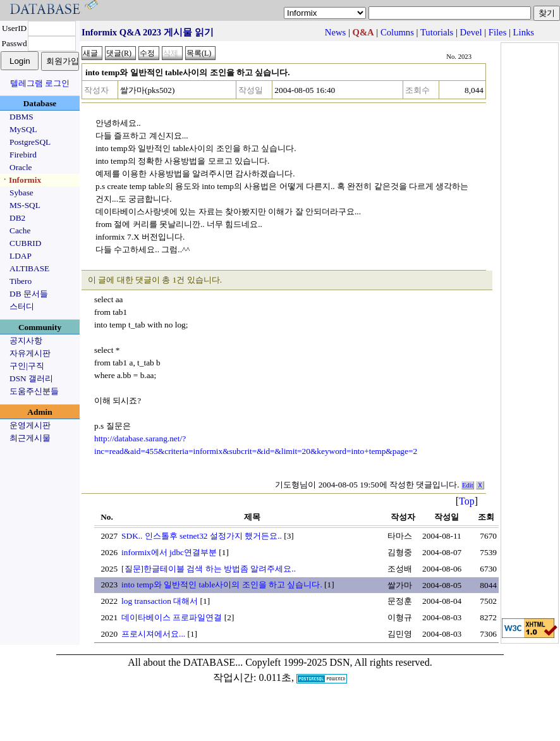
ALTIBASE (29, 268)
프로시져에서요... (153, 634)
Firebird (23, 155)
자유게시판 (30, 353)
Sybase (21, 193)
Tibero (21, 281)
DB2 (17, 218)
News (335, 32)
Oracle (21, 167)
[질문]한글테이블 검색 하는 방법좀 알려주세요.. (209, 569)
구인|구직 (27, 366)
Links (524, 32)
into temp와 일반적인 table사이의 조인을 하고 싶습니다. (222, 585)
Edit (468, 485)
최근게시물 (30, 438)
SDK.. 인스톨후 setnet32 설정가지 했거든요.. (202, 536)
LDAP (21, 256)
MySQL (23, 129)
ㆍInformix (21, 180)
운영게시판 (30, 425)
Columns (397, 32)
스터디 (22, 306)
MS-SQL (25, 205)
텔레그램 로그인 (40, 83)
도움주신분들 (34, 391)
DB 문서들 (29, 294)
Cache (20, 230)
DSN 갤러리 (31, 378)
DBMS (21, 117)
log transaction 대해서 (160, 601)
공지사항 (26, 340)
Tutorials (437, 32)
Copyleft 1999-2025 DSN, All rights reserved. (339, 662)
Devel (471, 32)
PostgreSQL (30, 142)
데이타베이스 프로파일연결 (172, 617)
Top (467, 501)
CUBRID (25, 243)
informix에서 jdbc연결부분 (169, 552)
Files (498, 32)
